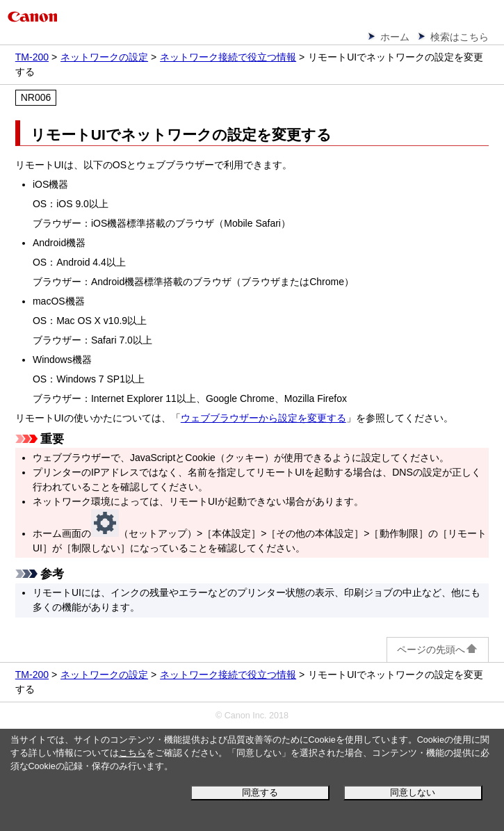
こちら (132, 753)
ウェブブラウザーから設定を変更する (263, 418)
